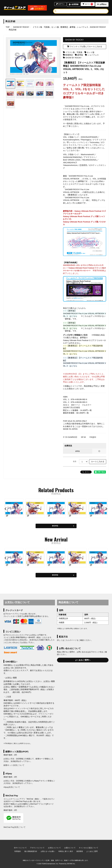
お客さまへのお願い (48, 851)
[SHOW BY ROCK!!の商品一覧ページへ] (97, 27)
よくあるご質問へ (83, 660)
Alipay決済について (12, 787)
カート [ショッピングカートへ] (87, 4)
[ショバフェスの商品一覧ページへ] (82, 27)
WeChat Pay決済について (15, 827)
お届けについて (70, 848)
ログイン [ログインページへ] (59, 4)
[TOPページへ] (16, 8)
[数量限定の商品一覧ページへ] (64, 27)
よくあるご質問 (92, 851)
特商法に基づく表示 (66, 851)
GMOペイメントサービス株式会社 (24, 708)
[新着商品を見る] (56, 575)
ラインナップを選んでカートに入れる (85, 47)
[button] (6, 509)
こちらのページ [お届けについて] (70, 640)
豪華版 (80, 55)
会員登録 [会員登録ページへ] (73, 4)
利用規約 (18, 851)
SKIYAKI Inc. (71, 864)
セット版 (91, 52)
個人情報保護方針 (31, 851)
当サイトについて (20, 848)
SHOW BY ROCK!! (73, 58)
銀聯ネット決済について (14, 765)
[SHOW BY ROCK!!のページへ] (21, 27)
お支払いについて (54, 848)
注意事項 (27, 714)
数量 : (75, 461)
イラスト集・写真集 (74, 52)
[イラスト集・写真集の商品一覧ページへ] (41, 27)
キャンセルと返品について (89, 848)
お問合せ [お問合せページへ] (102, 4)
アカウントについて (37, 848)
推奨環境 (80, 851)
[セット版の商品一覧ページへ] (55, 27)
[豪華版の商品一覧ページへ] (72, 27)
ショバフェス (93, 55)
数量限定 (69, 55)
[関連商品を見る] (56, 526)
